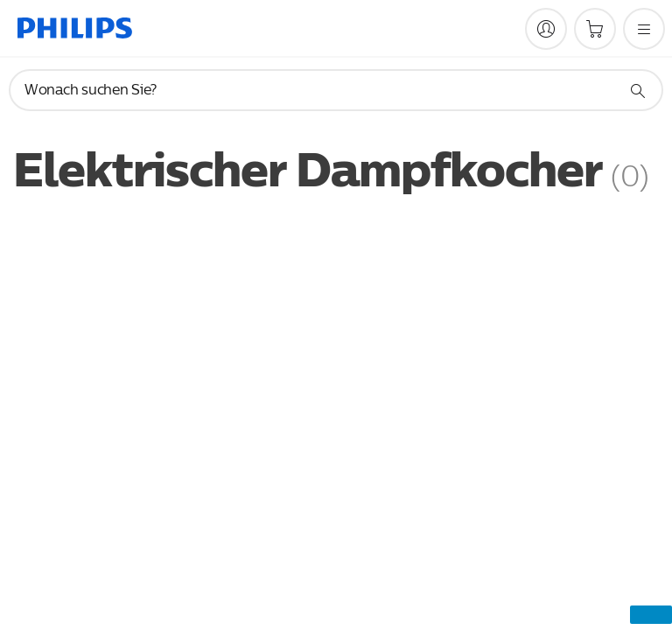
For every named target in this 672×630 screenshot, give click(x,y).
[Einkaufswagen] (595, 29)
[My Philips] (546, 29)
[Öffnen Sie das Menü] (644, 29)
